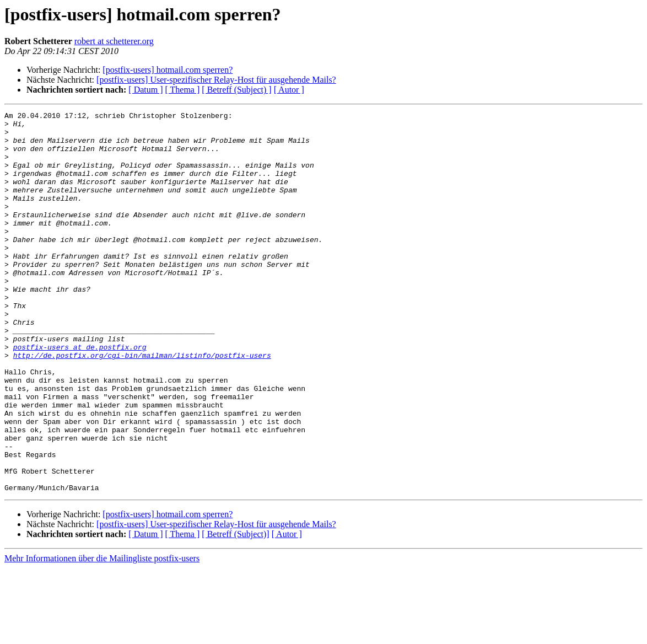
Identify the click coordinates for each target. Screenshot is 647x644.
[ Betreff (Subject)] (235, 610)
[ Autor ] (289, 90)
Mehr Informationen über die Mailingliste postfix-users (102, 634)
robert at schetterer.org (114, 41)
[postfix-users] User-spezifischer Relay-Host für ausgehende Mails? (216, 80)
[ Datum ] (145, 90)
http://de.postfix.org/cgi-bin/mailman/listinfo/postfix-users (142, 405)
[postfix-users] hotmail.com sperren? (168, 70)
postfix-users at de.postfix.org (80, 395)
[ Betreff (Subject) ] (236, 90)
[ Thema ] (183, 90)
